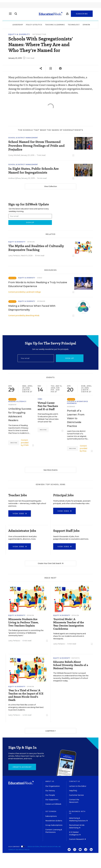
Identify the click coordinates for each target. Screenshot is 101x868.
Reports (75, 658)
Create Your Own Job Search (51, 563)
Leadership (18, 25)
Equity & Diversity (19, 34)
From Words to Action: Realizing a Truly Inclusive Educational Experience (38, 284)
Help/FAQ (73, 791)
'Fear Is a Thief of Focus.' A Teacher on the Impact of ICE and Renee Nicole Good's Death (26, 695)
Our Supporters (52, 800)
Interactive (39, 34)
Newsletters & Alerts (54, 821)
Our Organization (53, 786)
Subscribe (82, 14)
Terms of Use (13, 850)
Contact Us (75, 781)
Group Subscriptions (54, 825)
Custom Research (77, 839)
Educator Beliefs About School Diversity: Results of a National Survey (71, 665)
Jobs (40, 399)
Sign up (70, 358)
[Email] (36, 358)
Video (40, 278)
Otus (84, 451)
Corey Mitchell (14, 155)
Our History (50, 791)
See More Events (51, 470)
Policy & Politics (34, 25)
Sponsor (41, 301)
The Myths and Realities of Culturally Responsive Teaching (36, 248)
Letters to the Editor (78, 786)
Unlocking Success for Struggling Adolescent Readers (20, 415)
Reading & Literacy (17, 401)
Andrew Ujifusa (14, 178)
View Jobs (20, 513)
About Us (50, 781)
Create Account (22, 767)
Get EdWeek (51, 811)
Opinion (86, 25)
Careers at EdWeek (53, 804)
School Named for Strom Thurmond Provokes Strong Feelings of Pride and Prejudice (36, 146)
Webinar (12, 405)
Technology (74, 25)
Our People (50, 795)
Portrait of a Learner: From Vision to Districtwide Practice (76, 418)
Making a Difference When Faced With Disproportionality (32, 308)
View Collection (51, 186)
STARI (26, 445)
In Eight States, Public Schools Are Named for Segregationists (34, 171)
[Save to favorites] (51, 68)
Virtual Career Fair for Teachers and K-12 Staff (48, 406)
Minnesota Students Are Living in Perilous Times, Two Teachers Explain (23, 622)
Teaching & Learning (55, 25)
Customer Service (76, 795)
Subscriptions (51, 816)
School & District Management (23, 138)
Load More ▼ (51, 731)
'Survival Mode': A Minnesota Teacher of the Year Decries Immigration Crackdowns (69, 624)
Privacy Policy (24, 850)
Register (14, 443)
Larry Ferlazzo (14, 256)
